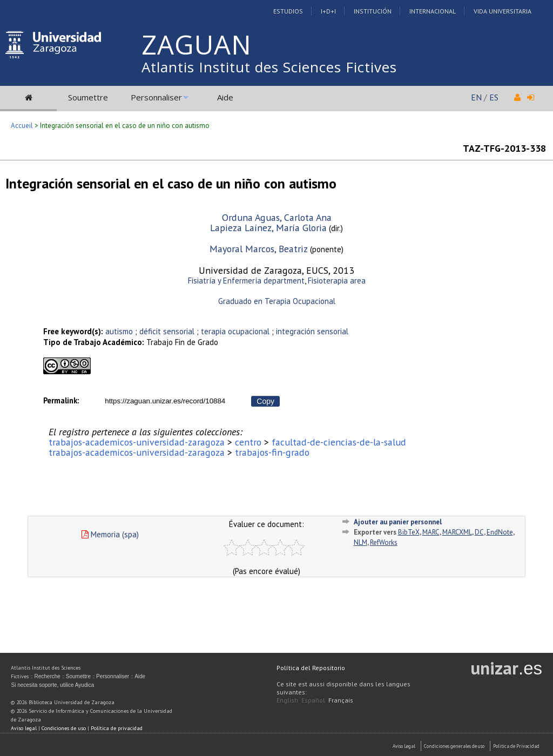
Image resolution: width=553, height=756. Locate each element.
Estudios (288, 11)
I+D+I (328, 11)
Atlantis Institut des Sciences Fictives (269, 67)
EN (476, 97)
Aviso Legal (404, 746)
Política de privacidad (117, 728)
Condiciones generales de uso (454, 746)
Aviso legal (24, 728)
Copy (265, 401)
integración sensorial (312, 331)
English (287, 700)
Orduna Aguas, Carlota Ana (277, 217)
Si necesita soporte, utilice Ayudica (52, 685)
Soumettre (88, 97)
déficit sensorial (167, 331)
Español (313, 700)
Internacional (433, 11)
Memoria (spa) (110, 534)
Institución (373, 11)
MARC (431, 532)
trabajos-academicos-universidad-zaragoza (137, 442)
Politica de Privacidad (516, 746)
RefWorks (384, 542)
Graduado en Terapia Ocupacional (277, 301)
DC (479, 532)
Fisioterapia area (337, 281)
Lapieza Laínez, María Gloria (268, 228)
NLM (360, 542)
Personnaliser (156, 97)
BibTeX (409, 532)
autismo (119, 331)
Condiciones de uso (64, 728)
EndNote (500, 532)
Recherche (47, 676)
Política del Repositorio (311, 668)
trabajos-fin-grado (272, 452)
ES (494, 97)
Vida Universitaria (503, 11)
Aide (225, 97)
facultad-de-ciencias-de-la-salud (339, 442)
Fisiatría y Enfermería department (246, 281)
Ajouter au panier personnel (398, 522)
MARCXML (457, 532)
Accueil (22, 126)
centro (248, 442)
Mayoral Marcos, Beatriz (259, 249)
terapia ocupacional (235, 331)
